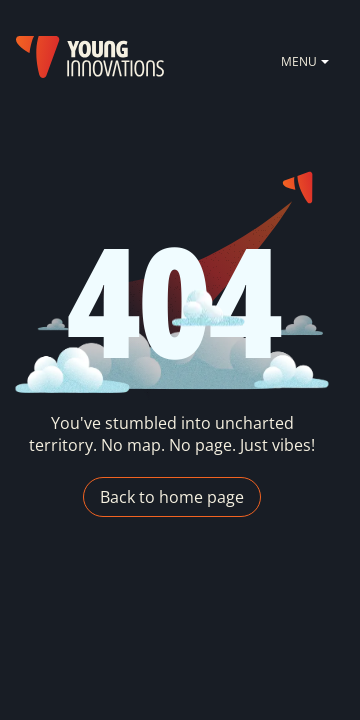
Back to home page (172, 497)
